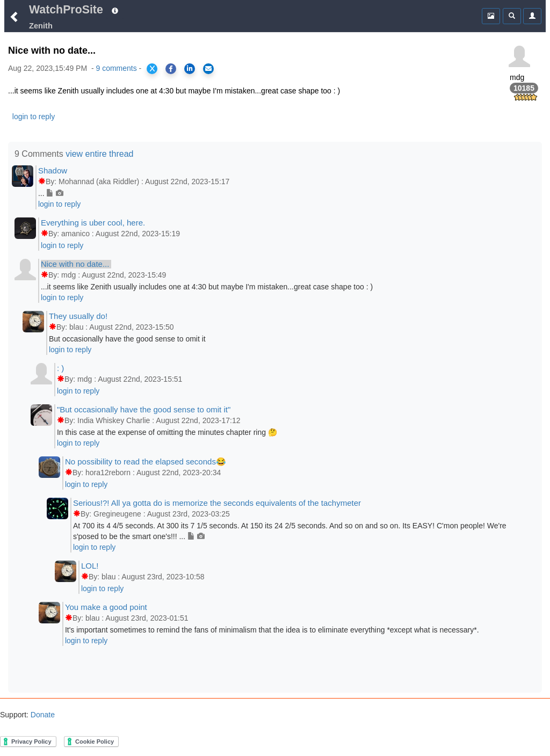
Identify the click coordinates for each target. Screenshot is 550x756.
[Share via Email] (208, 69)
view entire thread (99, 154)
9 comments (116, 68)
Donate (42, 715)
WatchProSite (66, 10)
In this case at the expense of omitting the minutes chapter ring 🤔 (167, 432)
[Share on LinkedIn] (190, 69)
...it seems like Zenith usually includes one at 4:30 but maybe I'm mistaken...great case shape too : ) (207, 287)
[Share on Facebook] (171, 69)
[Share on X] (152, 69)
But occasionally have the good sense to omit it (127, 339)
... (51, 193)
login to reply (34, 117)
